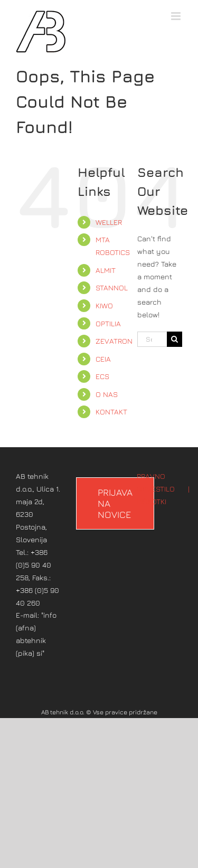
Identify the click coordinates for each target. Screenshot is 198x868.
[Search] (175, 339)
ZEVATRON (114, 341)
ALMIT (106, 270)
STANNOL (112, 287)
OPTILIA (108, 323)
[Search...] (152, 339)
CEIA (103, 359)
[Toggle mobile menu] (177, 16)
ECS (102, 376)
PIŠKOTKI (152, 501)
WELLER (109, 222)
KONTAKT (111, 412)
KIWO (104, 305)
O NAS (107, 394)
